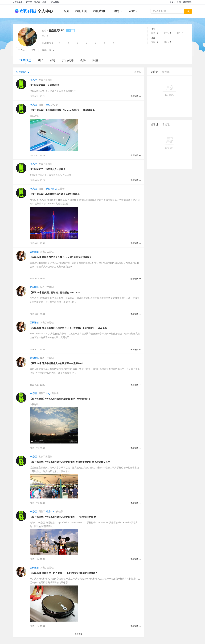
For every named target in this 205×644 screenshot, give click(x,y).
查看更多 (78, 634)
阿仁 (48, 105)
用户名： (46, 36)
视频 (44, 2)
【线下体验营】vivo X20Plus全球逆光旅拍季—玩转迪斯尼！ (60, 399)
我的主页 (81, 11)
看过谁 (166, 124)
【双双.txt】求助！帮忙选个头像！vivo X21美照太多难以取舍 (61, 257)
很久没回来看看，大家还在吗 (44, 85)
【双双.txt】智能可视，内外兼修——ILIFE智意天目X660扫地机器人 (64, 573)
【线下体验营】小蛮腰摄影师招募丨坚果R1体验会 (55, 194)
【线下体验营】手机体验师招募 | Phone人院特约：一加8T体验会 (62, 110)
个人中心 (45, 11)
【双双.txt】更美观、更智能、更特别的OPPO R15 (55, 293)
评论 (53, 60)
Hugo (49, 393)
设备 (83, 60)
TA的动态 (25, 61)
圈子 (41, 60)
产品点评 (68, 60)
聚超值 (37, 2)
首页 (66, 11)
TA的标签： (48, 43)
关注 (21, 50)
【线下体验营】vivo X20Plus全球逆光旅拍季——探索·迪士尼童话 (63, 517)
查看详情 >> (136, 96)
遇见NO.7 (51, 511)
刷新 (137, 72)
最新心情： (48, 50)
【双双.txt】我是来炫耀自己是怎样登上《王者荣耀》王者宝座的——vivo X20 (68, 328)
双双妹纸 (34, 252)
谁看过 (154, 124)
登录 (171, 2)
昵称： (45, 31)
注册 (179, 2)
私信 (33, 50)
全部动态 (21, 72)
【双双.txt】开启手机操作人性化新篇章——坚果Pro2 (56, 363)
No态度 (33, 80)
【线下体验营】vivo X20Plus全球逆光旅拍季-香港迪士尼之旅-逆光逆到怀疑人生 (70, 462)
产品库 (29, 2)
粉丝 (166, 72)
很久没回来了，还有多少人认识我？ (48, 169)
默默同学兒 (52, 189)
